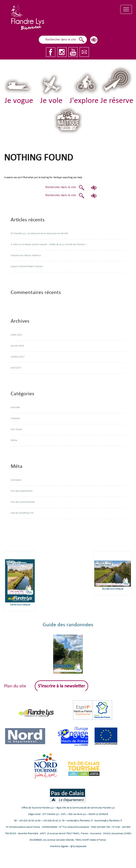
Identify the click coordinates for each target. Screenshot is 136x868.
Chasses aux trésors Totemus (26, 256)
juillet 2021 (16, 335)
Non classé (16, 429)
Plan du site (15, 686)
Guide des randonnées (68, 625)
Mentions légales (59, 846)
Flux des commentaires (23, 502)
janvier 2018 (17, 346)
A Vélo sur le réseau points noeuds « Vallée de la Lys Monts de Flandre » (48, 245)
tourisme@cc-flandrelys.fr (108, 821)
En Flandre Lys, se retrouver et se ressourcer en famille (39, 234)
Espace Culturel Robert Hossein (27, 267)
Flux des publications (22, 491)
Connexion (16, 480)
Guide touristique (113, 589)
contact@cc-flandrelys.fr (80, 821)
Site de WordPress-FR (22, 513)
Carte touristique (20, 605)
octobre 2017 (18, 357)
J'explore (15, 418)
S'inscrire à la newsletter (61, 686)
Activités (15, 407)
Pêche (14, 440)
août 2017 (16, 368)
